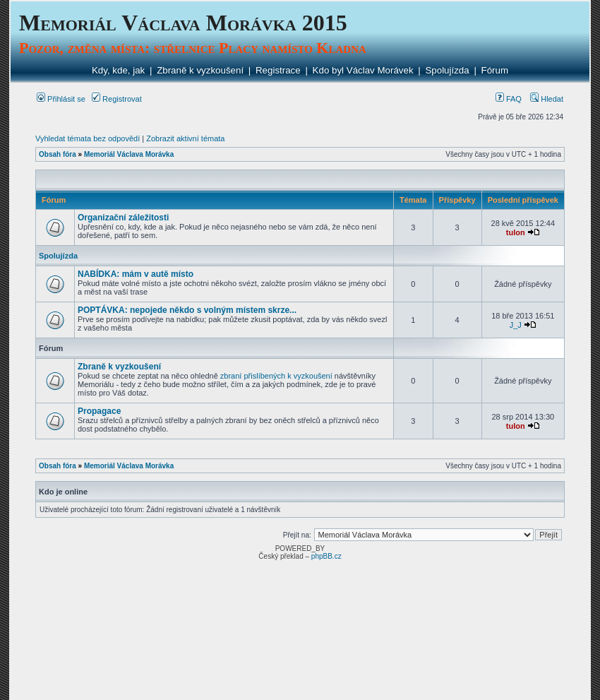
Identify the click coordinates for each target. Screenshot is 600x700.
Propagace (99, 411)
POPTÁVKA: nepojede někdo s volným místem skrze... (187, 310)
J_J (516, 325)
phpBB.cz (326, 556)
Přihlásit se (61, 99)
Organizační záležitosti (123, 218)
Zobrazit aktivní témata (185, 138)
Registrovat (117, 99)
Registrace (278, 70)
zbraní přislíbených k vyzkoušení (276, 376)
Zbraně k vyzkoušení (200, 70)
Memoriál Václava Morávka (129, 154)
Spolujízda (447, 70)
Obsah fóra (58, 154)
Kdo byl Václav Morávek (363, 70)
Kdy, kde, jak (118, 70)
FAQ (509, 99)
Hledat (547, 99)
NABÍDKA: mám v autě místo (136, 274)
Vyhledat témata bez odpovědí (88, 138)
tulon (516, 232)
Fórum (495, 70)
